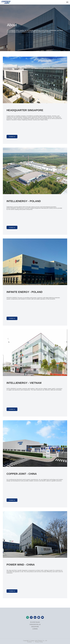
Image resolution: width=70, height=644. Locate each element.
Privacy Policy (39, 642)
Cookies (29, 642)
